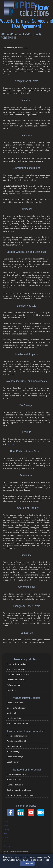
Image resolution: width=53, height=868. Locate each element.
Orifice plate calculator (16, 708)
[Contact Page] (42, 812)
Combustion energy (15, 757)
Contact (7, 842)
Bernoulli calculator (15, 703)
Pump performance (15, 785)
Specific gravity (13, 762)
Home (6, 822)
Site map (7, 846)
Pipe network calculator (17, 774)
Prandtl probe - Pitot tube (18, 723)
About (6, 826)
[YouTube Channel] (32, 812)
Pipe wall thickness (15, 779)
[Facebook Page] (11, 812)
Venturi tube (12, 713)
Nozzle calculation (14, 718)
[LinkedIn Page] (22, 812)
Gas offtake (12, 690)
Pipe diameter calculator (17, 736)
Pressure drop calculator (17, 664)
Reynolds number (14, 746)
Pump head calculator (16, 669)
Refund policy (14, 444)
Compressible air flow (16, 680)
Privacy (7, 830)
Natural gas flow (14, 685)
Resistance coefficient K (17, 741)
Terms (6, 834)
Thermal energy (13, 751)
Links (6, 838)
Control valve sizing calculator (19, 790)
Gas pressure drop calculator (19, 675)
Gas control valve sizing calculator (21, 795)
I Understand (27, 863)
